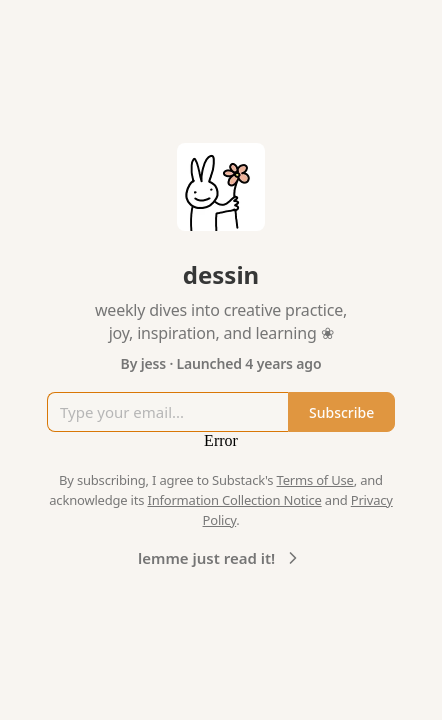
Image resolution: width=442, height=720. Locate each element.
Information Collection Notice (234, 500)
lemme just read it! (220, 558)
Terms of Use (315, 480)
